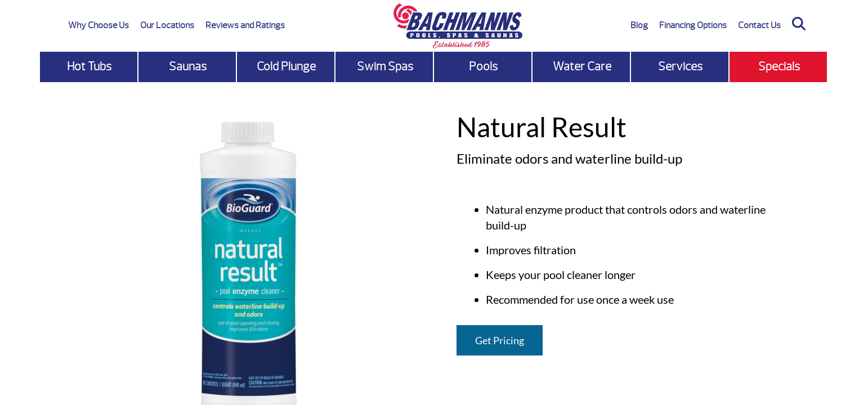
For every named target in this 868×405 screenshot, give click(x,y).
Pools (483, 67)
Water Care (582, 67)
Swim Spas (385, 67)
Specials (779, 67)
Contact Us (759, 25)
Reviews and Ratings (245, 25)
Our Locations (167, 25)
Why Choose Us (99, 25)
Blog (639, 25)
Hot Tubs (89, 67)
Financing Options (693, 25)
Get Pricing (500, 340)
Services (680, 67)
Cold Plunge (286, 67)
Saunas (188, 67)
